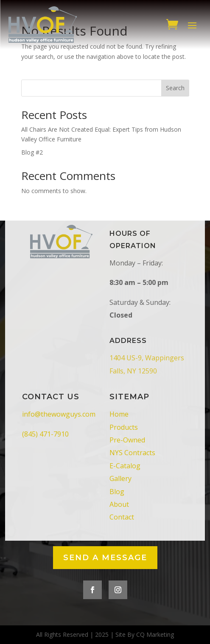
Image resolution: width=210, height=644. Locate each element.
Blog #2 (32, 152)
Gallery (120, 478)
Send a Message (105, 558)
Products (124, 427)
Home (119, 414)
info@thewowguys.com (59, 414)
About (119, 504)
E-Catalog (125, 466)
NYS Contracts (132, 453)
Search (175, 88)
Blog (117, 492)
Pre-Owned (127, 440)
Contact (122, 517)
